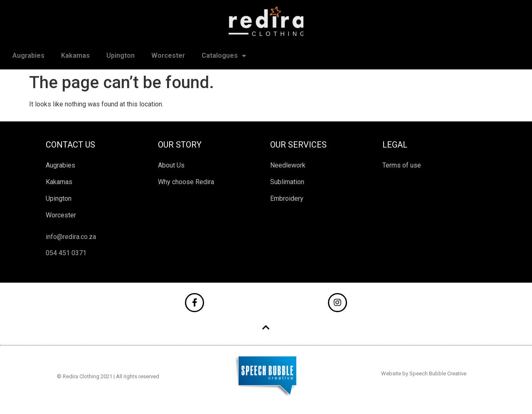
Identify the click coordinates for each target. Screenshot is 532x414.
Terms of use (402, 165)
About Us (171, 165)
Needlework (288, 165)
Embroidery (287, 198)
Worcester (168, 55)
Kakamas (75, 55)
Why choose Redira (186, 182)
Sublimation (287, 182)
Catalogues (224, 56)
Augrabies (28, 55)
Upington (121, 55)
